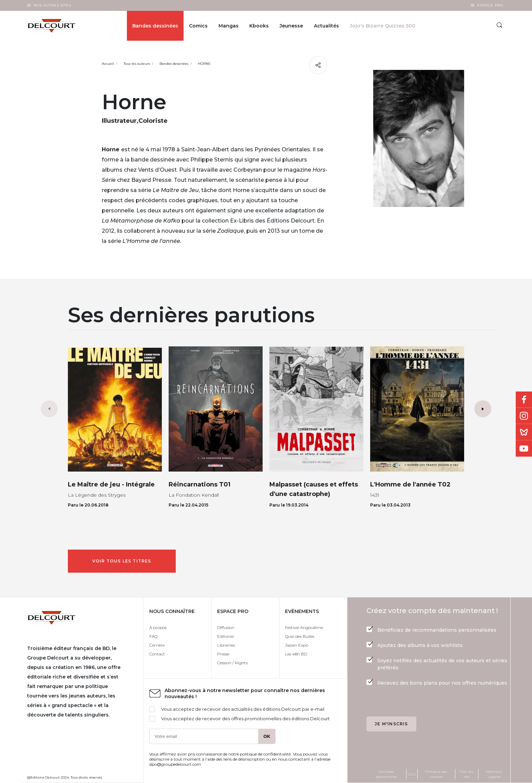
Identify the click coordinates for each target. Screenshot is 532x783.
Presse (223, 654)
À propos (158, 627)
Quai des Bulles (300, 636)
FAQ (153, 636)
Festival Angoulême (304, 627)
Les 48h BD (296, 654)
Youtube (524, 448)
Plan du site (467, 774)
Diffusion (226, 627)
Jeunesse (291, 26)
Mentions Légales (494, 774)
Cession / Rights (232, 663)
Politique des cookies (436, 774)
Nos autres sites (52, 5)
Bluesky (524, 432)
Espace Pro (490, 5)
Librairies (226, 645)
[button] (483, 409)
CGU (412, 774)
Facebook (524, 400)
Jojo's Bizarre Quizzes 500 (383, 26)
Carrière (157, 645)
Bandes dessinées (155, 26)
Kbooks (259, 26)
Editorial (225, 636)
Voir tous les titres (122, 561)
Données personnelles (386, 774)
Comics (198, 26)
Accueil (108, 64)
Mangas (229, 26)
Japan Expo (297, 645)
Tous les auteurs (137, 64)
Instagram (524, 416)
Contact (157, 654)
